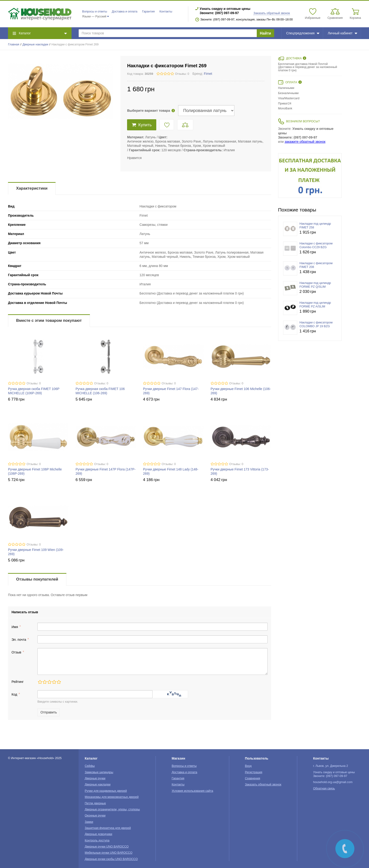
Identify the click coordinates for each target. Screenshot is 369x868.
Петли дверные (95, 803)
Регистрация (254, 772)
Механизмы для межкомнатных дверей (112, 797)
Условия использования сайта (192, 791)
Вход (248, 766)
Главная (14, 44)
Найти (265, 33)
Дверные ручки (95, 778)
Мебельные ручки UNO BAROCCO (109, 853)
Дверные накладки (35, 44)
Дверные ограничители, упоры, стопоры (112, 809)
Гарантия (148, 12)
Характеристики (32, 188)
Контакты (166, 12)
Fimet (208, 74)
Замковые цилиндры (99, 772)
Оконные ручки (95, 816)
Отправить (49, 712)
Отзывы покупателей (37, 579)
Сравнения (253, 778)
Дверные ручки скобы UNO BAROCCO (111, 859)
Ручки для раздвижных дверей (106, 791)
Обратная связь (324, 788)
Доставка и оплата (125, 12)
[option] (310, 175)
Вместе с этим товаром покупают (49, 321)
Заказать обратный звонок (272, 13)
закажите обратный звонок (305, 142)
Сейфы (90, 766)
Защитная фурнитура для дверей (108, 828)
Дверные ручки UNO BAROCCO (107, 847)
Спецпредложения (303, 33)
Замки (89, 822)
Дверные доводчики (98, 834)
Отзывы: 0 (182, 74)
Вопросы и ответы (95, 12)
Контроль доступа (97, 840)
